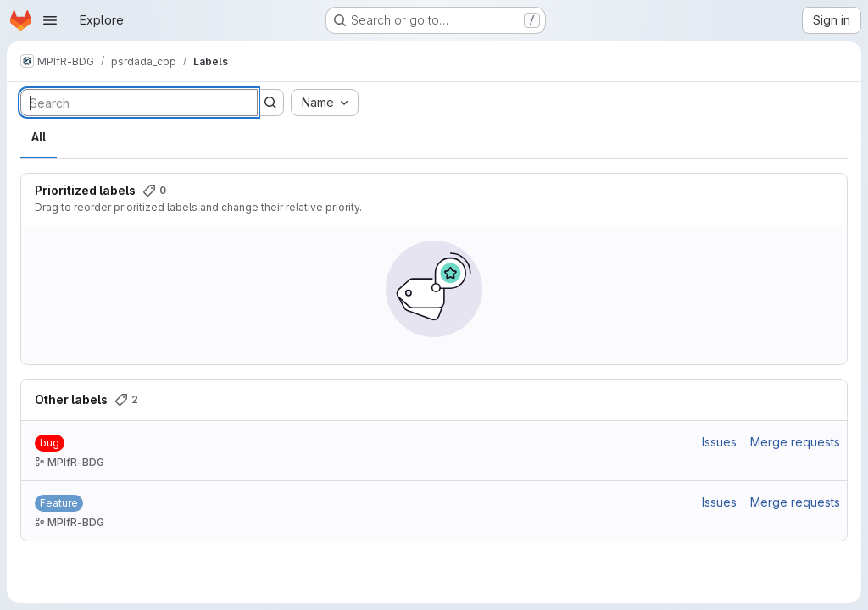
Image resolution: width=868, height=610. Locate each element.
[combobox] (325, 103)
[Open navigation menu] (50, 20)
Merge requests (795, 442)
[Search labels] (139, 103)
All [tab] (39, 137)
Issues (719, 442)
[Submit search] (270, 103)
